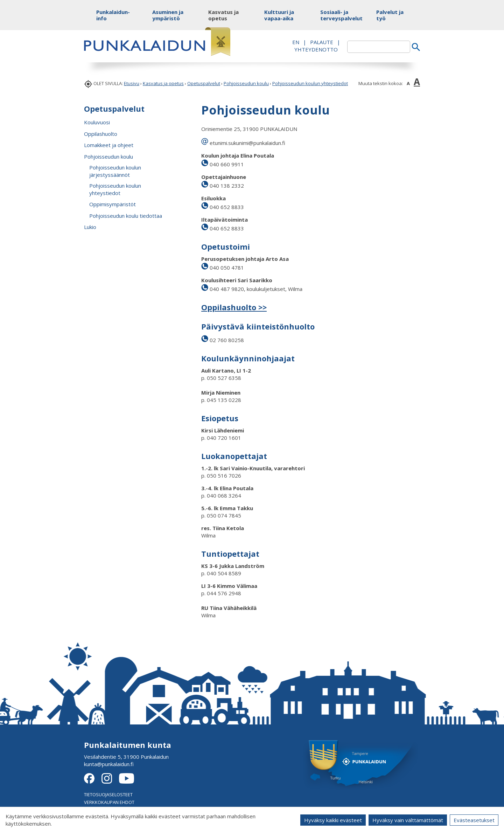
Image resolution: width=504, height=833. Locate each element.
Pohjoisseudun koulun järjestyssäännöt (115, 171)
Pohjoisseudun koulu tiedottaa (126, 216)
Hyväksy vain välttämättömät (408, 820)
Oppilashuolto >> (234, 307)
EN (296, 42)
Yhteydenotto (316, 49)
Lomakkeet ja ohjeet (109, 145)
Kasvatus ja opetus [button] (223, 15)
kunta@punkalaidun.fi (109, 764)
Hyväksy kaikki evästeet (333, 820)
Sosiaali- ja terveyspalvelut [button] (337, 15)
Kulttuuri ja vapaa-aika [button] (279, 15)
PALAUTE (322, 42)
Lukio (90, 227)
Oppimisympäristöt (113, 204)
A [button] (408, 83)
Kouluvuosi (97, 122)
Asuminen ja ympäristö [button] (168, 15)
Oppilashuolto (101, 134)
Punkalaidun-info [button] (113, 15)
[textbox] (379, 47)
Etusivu (132, 83)
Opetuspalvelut (204, 83)
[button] (179, 157)
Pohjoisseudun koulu (246, 83)
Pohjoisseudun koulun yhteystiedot (310, 83)
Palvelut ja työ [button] (390, 15)
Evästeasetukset (474, 820)
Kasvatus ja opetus (163, 83)
